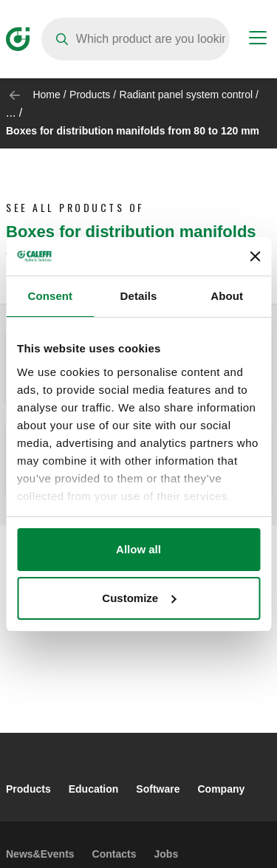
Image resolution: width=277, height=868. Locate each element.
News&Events (40, 854)
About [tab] (227, 296)
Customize (139, 598)
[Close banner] (255, 256)
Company (221, 789)
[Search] (136, 39)
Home (46, 95)
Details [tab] (139, 296)
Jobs (167, 854)
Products (90, 95)
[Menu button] (258, 40)
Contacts (114, 854)
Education (94, 789)
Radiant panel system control (187, 95)
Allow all (138, 549)
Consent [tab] (50, 296)
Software (158, 789)
